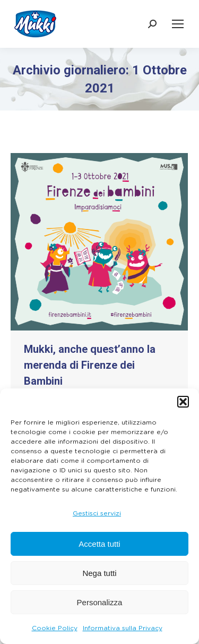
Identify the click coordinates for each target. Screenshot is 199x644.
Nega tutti (99, 573)
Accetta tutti (99, 544)
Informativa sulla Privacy (123, 628)
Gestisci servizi (97, 513)
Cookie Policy (55, 628)
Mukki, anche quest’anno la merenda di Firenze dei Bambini (90, 365)
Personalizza (100, 602)
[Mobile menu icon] (178, 24)
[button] (183, 402)
